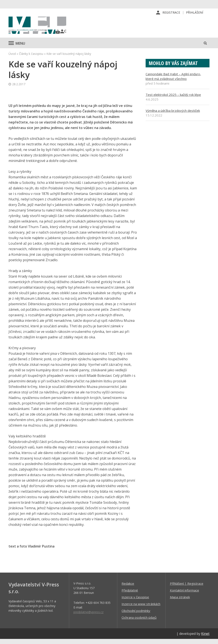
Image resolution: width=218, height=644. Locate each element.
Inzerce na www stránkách (141, 609)
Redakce (128, 588)
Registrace (171, 13)
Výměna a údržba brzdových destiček (173, 115)
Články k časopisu (31, 59)
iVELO (45, 28)
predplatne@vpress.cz (88, 617)
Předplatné (130, 595)
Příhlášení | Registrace (187, 588)
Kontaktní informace (184, 595)
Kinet (205, 638)
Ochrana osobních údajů (139, 622)
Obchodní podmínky (136, 616)
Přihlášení (195, 13)
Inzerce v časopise (135, 602)
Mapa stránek (180, 602)
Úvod (12, 59)
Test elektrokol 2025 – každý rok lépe (173, 99)
